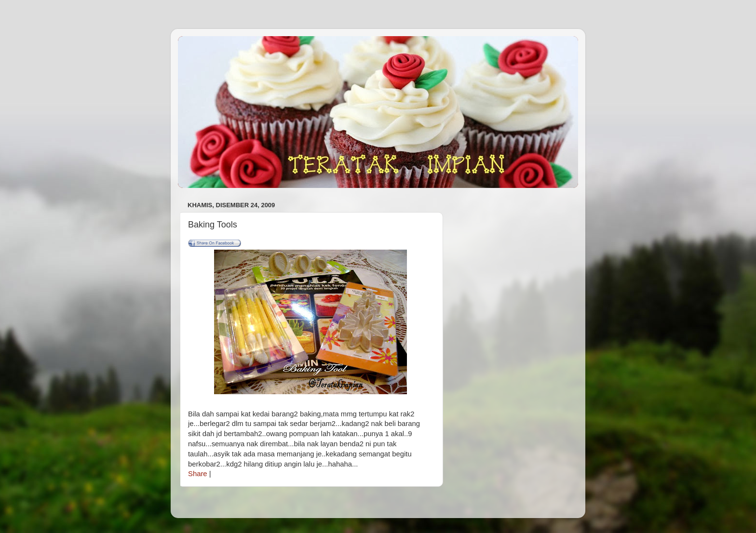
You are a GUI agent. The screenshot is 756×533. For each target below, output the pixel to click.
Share (198, 474)
